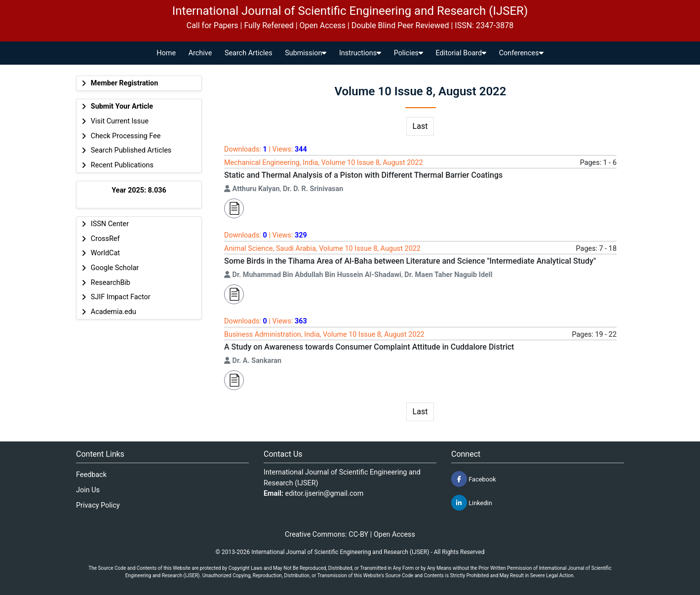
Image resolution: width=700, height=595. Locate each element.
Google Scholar (115, 268)
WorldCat (105, 253)
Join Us (88, 490)
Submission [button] (306, 53)
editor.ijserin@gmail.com (325, 494)
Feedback (91, 475)
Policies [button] (408, 53)
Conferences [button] (521, 53)
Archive (200, 53)
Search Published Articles (131, 150)
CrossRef (105, 239)
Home (166, 53)
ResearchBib (111, 283)
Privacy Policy (98, 505)
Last (420, 126)
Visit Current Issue (120, 121)
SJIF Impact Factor (121, 297)
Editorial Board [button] (461, 53)
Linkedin (472, 503)
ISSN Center (110, 224)
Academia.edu (114, 312)
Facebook (474, 479)
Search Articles (249, 53)
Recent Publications (122, 165)
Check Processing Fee (126, 136)
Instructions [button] (360, 53)
